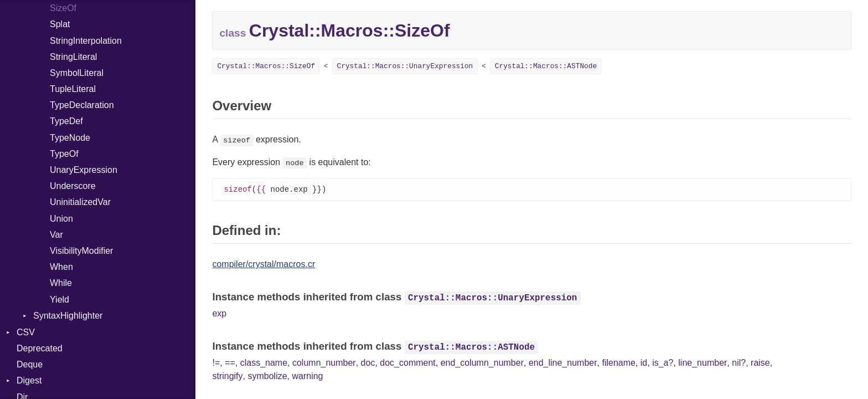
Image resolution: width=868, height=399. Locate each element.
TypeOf (64, 154)
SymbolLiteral (77, 73)
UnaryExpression (84, 170)
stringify (227, 377)
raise (760, 363)
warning (307, 377)
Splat (60, 24)
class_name (264, 363)
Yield (60, 300)
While (61, 283)
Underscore (73, 186)
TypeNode (70, 138)
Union (61, 219)
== (230, 363)
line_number (702, 363)
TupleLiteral (73, 89)
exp (219, 314)
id (644, 363)
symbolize (267, 377)
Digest (29, 380)
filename (618, 363)
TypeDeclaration (82, 105)
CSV (26, 332)
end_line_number (563, 363)
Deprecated (40, 348)
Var (56, 235)
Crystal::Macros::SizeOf (266, 66)
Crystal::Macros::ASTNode (546, 66)
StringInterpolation (86, 41)
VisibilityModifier (81, 251)
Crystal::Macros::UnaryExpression (405, 66)
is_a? (663, 363)
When (61, 267)
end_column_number (482, 363)
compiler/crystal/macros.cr (263, 265)
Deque (30, 364)
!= (216, 363)
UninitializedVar (80, 202)
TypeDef (66, 121)
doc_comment (408, 363)
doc (368, 363)
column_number (324, 363)
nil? (739, 363)
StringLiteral (73, 57)
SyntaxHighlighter (68, 316)
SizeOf (63, 8)
